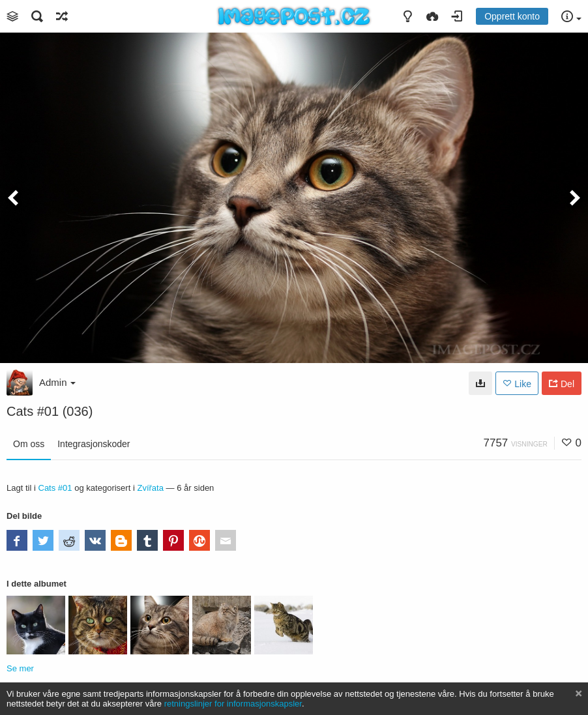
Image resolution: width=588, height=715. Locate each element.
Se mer (20, 668)
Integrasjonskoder (94, 444)
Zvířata (150, 488)
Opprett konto (512, 16)
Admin (57, 382)
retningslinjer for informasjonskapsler (233, 704)
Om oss (29, 444)
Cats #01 (55, 488)
